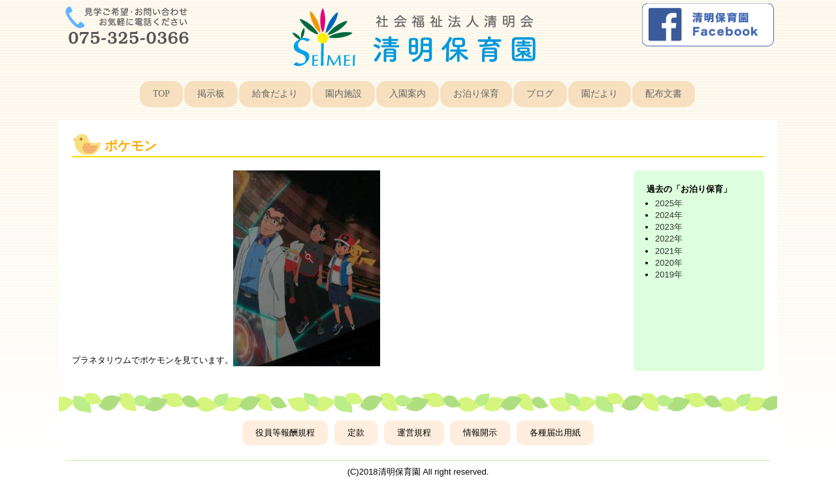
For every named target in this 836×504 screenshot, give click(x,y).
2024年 (669, 215)
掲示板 (211, 94)
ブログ (540, 94)
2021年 (669, 251)
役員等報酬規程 (285, 433)
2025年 (669, 203)
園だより (600, 94)
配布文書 (664, 94)
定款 (356, 433)
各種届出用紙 (555, 433)
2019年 (669, 275)
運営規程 (414, 433)
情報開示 (480, 433)
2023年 (669, 227)
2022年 (669, 239)
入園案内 (408, 94)
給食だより (275, 94)
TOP (161, 94)
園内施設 (344, 94)
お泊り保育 (476, 94)
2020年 (669, 263)
